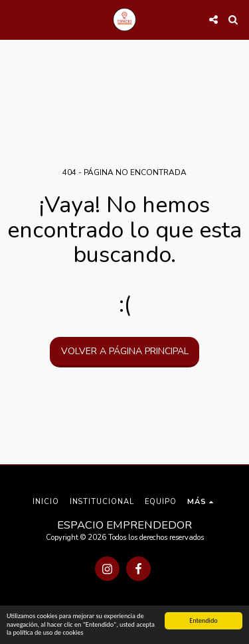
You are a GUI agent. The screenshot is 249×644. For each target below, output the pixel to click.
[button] (15, 19)
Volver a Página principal (125, 351)
